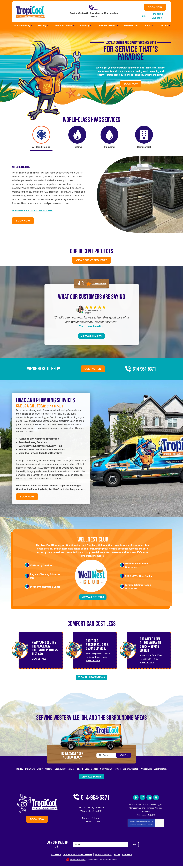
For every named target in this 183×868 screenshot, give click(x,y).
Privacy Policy (139, 827)
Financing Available (157, 15)
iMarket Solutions (78, 862)
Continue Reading (91, 325)
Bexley (21, 768)
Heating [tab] (77, 146)
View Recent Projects (92, 259)
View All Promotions (91, 676)
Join (133, 847)
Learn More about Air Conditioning (35, 210)
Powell (128, 768)
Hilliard (86, 768)
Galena (52, 768)
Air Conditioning (24, 166)
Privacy (158, 828)
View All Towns (92, 779)
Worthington (92, 771)
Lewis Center (100, 768)
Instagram (143, 800)
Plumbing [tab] (109, 146)
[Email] (106, 847)
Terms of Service (147, 827)
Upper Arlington (143, 768)
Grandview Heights (69, 768)
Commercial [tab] (144, 146)
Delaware (32, 768)
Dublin (43, 768)
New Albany (116, 768)
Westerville (160, 768)
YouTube (156, 800)
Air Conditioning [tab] (41, 146)
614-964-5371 (94, 8)
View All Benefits (93, 596)
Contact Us (93, 368)
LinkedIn (149, 800)
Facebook (136, 800)
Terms (161, 828)
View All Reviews (92, 335)
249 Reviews (99, 283)
